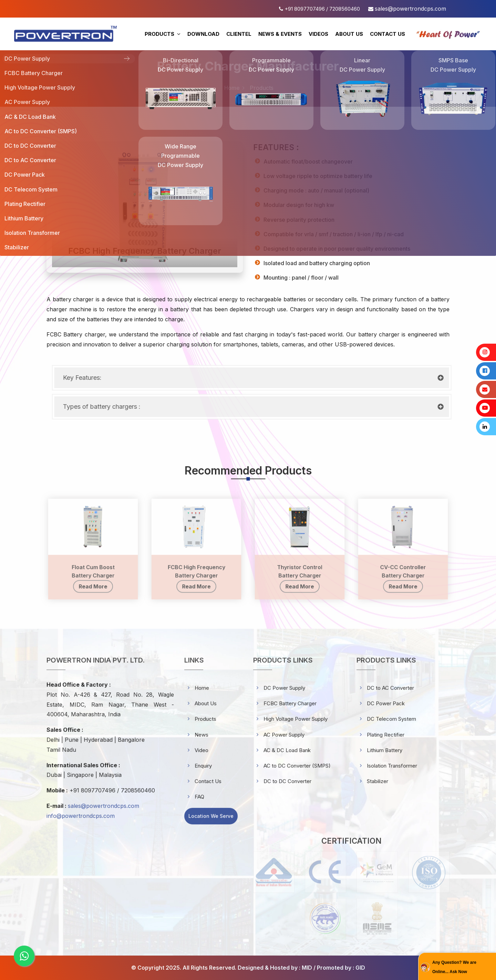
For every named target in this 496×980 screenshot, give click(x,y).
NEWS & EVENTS (280, 34)
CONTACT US (387, 34)
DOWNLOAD (203, 34)
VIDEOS (318, 34)
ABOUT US (349, 34)
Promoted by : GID (341, 968)
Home (232, 88)
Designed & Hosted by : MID (275, 968)
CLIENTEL (239, 34)
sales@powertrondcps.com (410, 9)
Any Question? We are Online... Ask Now (454, 967)
